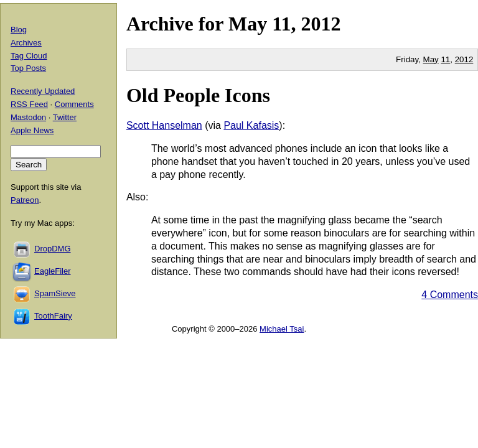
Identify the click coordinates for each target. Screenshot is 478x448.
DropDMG (53, 249)
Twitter (65, 117)
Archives (26, 43)
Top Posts (28, 68)
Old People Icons (198, 95)
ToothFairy (53, 316)
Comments (74, 104)
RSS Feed (29, 104)
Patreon (25, 200)
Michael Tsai (282, 329)
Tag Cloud (29, 56)
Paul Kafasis (251, 125)
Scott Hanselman (164, 125)
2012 (321, 24)
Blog (19, 30)
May (248, 24)
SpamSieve (55, 293)
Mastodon (28, 117)
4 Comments (450, 295)
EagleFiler (53, 271)
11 (445, 59)
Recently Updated (43, 91)
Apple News (32, 130)
